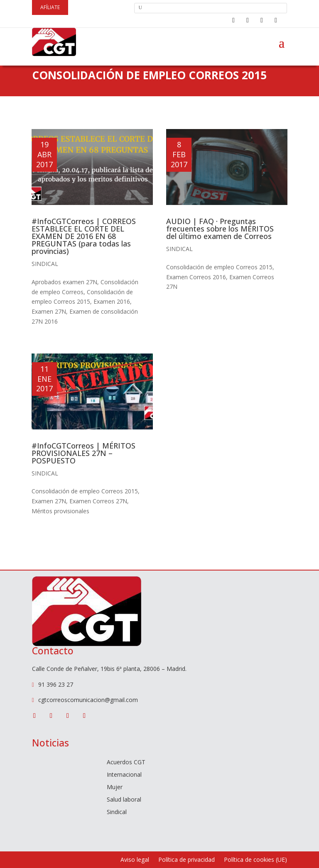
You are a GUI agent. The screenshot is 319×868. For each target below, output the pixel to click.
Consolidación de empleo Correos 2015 (85, 491)
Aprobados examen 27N (64, 282)
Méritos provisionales (60, 511)
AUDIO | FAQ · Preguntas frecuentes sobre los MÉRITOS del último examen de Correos (220, 229)
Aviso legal (135, 860)
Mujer (115, 788)
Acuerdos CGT (126, 763)
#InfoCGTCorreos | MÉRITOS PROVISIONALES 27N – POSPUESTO (83, 453)
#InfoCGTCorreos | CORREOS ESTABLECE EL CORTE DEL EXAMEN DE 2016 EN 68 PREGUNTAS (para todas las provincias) (84, 236)
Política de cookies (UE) (255, 860)
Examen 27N (49, 311)
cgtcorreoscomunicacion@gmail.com (88, 700)
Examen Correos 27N (98, 501)
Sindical (45, 264)
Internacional (124, 775)
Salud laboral (124, 800)
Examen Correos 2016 (196, 277)
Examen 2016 (112, 301)
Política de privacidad (186, 860)
